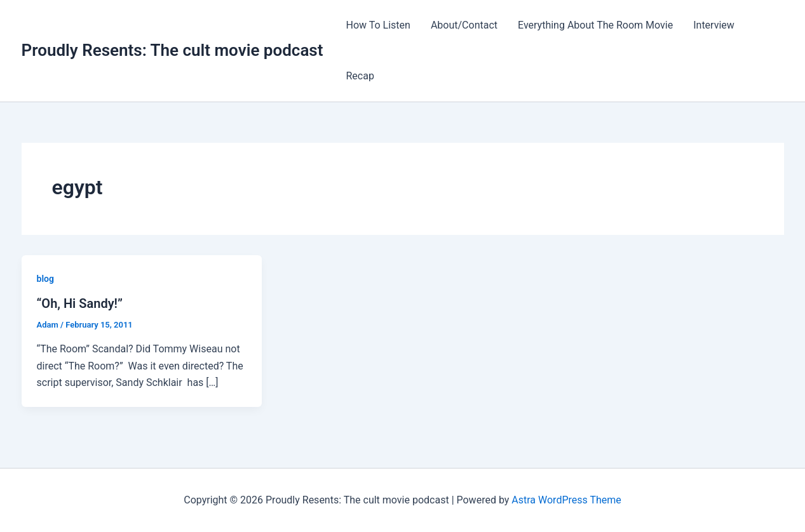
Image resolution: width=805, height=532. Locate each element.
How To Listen (378, 25)
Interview (714, 25)
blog (45, 279)
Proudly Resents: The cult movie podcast (172, 50)
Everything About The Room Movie (595, 25)
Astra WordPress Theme (566, 500)
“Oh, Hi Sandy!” (80, 303)
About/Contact (464, 25)
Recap (360, 76)
